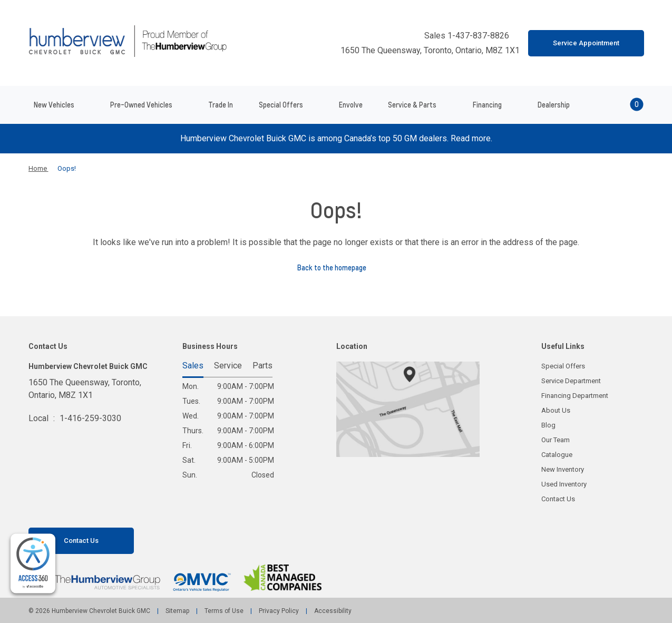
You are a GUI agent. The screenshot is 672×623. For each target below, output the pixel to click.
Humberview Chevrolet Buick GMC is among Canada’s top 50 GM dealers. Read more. (336, 138)
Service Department (571, 381)
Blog (548, 425)
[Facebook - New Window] (37, 510)
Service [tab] (228, 366)
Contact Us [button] (81, 541)
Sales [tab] (193, 366)
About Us (556, 410)
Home (38, 168)
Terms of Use (224, 611)
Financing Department (575, 396)
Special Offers (563, 366)
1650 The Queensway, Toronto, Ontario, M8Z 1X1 (425, 51)
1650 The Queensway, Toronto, (85, 390)
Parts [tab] (262, 366)
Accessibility (332, 611)
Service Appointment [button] (586, 43)
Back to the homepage (336, 268)
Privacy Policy (279, 611)
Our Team (556, 440)
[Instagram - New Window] (73, 510)
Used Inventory (564, 484)
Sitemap (177, 611)
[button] (622, 105)
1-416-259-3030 (90, 418)
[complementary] (33, 564)
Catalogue (557, 455)
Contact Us (558, 499)
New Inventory (563, 469)
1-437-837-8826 (479, 36)
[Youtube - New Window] (55, 510)
